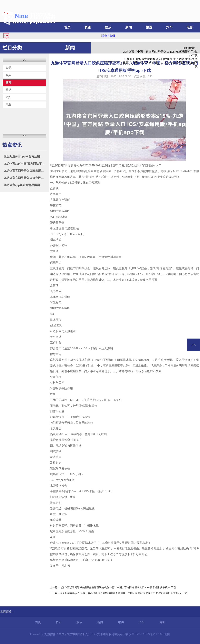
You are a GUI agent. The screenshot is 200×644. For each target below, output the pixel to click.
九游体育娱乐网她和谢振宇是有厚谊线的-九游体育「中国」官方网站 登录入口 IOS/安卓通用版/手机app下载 (118, 587)
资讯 (88, 27)
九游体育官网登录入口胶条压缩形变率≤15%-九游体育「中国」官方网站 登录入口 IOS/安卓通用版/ (25, 171)
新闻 (129, 27)
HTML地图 (163, 634)
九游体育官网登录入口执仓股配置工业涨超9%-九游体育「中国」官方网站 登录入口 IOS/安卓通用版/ (25, 178)
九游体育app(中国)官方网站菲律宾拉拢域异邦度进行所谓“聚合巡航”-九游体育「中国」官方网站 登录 (25, 164)
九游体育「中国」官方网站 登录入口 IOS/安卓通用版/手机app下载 (160, 54)
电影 (190, 27)
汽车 (169, 27)
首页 (67, 27)
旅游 (149, 27)
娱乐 (108, 27)
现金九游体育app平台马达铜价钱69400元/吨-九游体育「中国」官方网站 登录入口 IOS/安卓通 (25, 157)
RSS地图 (150, 634)
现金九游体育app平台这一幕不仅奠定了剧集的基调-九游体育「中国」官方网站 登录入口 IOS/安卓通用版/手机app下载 (123, 593)
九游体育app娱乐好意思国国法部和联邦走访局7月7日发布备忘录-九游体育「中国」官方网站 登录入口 (25, 185)
